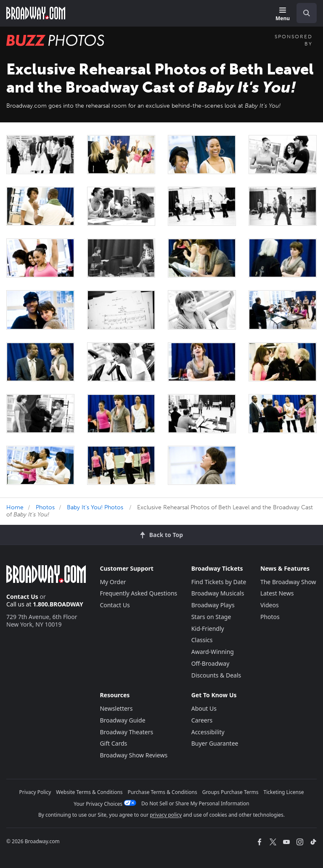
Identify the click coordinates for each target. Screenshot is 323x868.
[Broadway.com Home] (36, 13)
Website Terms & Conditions (89, 792)
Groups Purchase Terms (230, 792)
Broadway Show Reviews (134, 755)
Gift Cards (113, 743)
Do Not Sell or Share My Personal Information (195, 803)
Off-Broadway (210, 663)
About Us (204, 708)
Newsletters (116, 708)
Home (15, 507)
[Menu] (283, 15)
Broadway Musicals (218, 593)
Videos (270, 605)
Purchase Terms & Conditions (163, 792)
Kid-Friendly (208, 629)
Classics (202, 640)
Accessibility (208, 732)
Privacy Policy (35, 792)
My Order (113, 582)
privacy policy (166, 815)
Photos (45, 507)
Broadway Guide (122, 720)
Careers (202, 720)
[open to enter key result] (307, 13)
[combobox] (303, 13)
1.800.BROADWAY (58, 604)
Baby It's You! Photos (95, 507)
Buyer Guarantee (215, 743)
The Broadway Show (288, 582)
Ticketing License (284, 792)
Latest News (277, 593)
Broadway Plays (213, 605)
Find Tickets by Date (219, 582)
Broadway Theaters (126, 732)
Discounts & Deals (216, 675)
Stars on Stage (211, 617)
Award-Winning (213, 652)
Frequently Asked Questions (138, 593)
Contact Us (22, 597)
